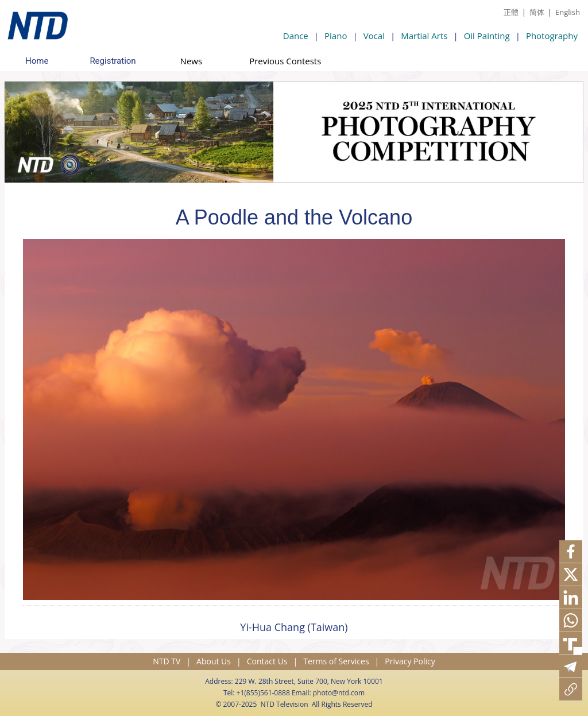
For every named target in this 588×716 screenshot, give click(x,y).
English (568, 12)
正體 (511, 12)
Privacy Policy (410, 661)
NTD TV (167, 661)
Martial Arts (424, 36)
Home (37, 61)
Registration (113, 61)
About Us (214, 661)
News (192, 61)
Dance (296, 36)
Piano (336, 36)
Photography (552, 36)
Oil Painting (487, 36)
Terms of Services (336, 661)
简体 (537, 12)
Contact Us (267, 661)
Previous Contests (285, 61)
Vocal (374, 36)
